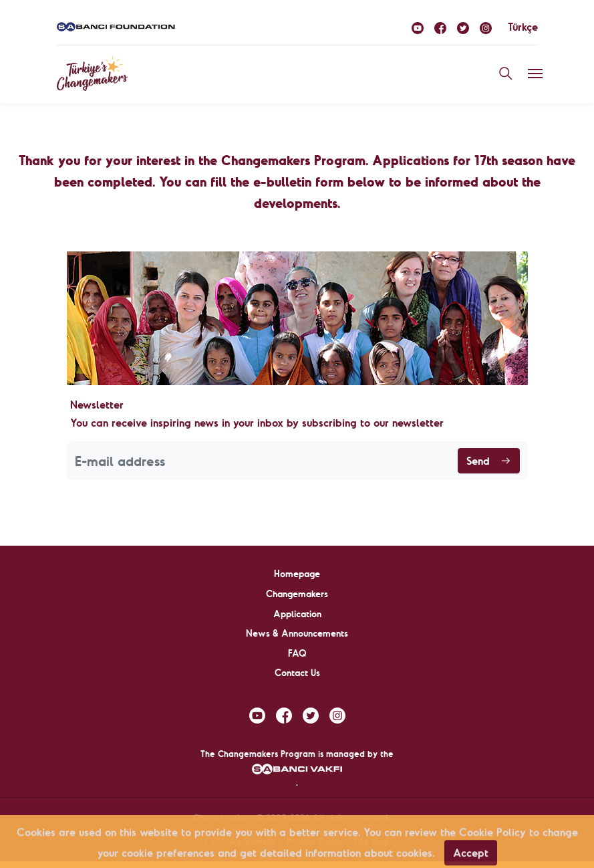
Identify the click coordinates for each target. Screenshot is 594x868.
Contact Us (297, 673)
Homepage (297, 574)
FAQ (297, 653)
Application (297, 614)
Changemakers (297, 594)
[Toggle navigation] (535, 74)
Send (489, 461)
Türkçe (523, 27)
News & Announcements (297, 633)
